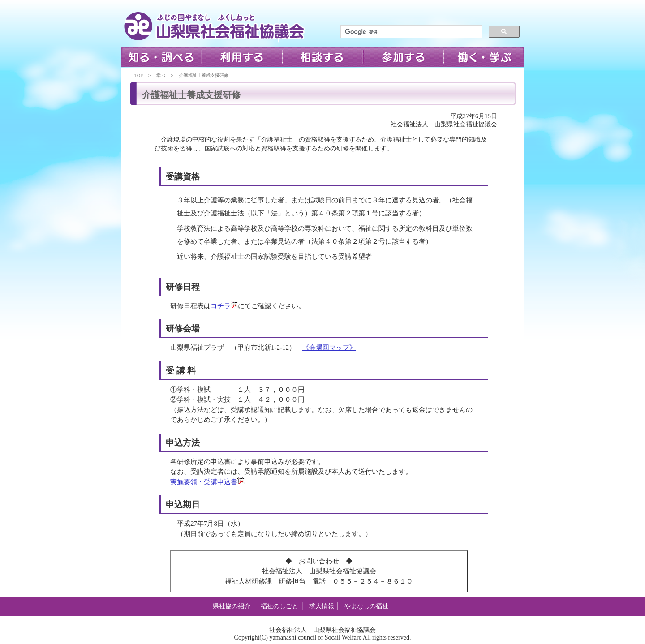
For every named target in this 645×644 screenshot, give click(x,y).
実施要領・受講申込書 (207, 482)
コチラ (224, 306)
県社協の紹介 (232, 606)
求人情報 (322, 606)
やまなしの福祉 (366, 606)
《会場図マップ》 (329, 348)
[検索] (411, 32)
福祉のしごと (279, 606)
